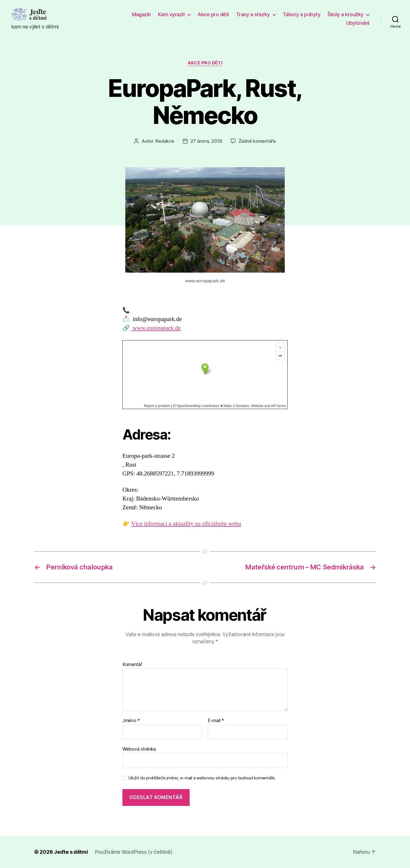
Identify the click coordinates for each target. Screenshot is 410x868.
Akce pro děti (213, 14)
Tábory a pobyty (302, 14)
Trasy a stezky (253, 14)
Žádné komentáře (257, 141)
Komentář (132, 665)
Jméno (131, 721)
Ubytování (358, 23)
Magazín (141, 14)
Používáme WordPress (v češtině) (134, 852)
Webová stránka (139, 749)
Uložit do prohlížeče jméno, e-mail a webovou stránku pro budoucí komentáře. (202, 778)
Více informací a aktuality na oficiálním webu (186, 524)
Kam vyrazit (172, 14)
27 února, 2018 (206, 141)
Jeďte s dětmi (71, 852)
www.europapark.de (156, 328)
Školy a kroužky (346, 14)
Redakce (165, 141)
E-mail (216, 721)
